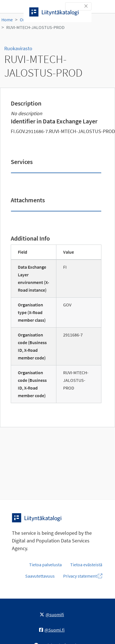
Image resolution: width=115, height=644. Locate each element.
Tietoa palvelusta (45, 565)
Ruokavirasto (18, 48)
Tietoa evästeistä (86, 565)
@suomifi (52, 614)
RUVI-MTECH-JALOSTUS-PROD (35, 27)
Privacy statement (83, 576)
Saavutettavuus (40, 576)
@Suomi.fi (52, 630)
